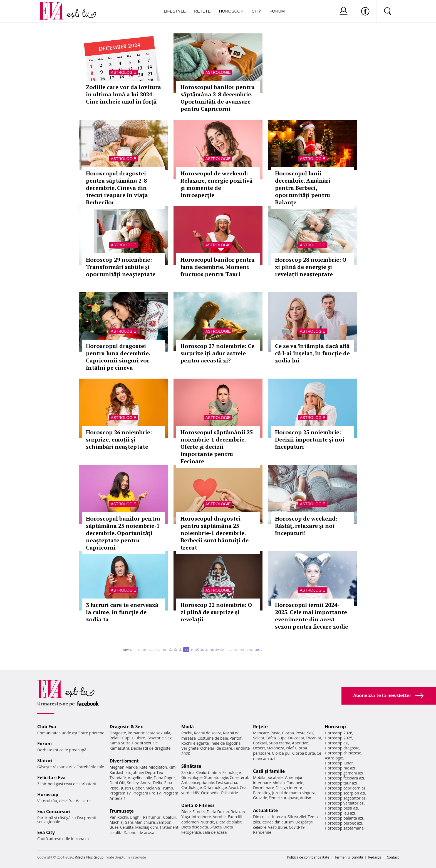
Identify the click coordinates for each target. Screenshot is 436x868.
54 (192, 650)
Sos (310, 733)
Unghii (136, 817)
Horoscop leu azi (340, 813)
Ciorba (288, 733)
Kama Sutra (120, 743)
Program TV (120, 793)
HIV (196, 793)
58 (212, 650)
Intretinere (201, 817)
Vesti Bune (278, 827)
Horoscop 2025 (339, 738)
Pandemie (262, 832)
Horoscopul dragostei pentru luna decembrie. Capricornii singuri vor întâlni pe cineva (118, 357)
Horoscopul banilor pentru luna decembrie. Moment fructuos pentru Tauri (218, 267)
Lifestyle (175, 11)
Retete (202, 11)
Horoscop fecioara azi (344, 778)
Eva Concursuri (54, 811)
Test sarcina (226, 782)
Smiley (133, 783)
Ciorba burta (304, 753)
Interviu (279, 817)
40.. (165, 650)
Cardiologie (192, 787)
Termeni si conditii (349, 857)
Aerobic (220, 817)
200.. (259, 650)
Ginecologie (192, 777)
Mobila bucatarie (268, 777)
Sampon (164, 822)
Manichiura (145, 822)
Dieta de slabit (229, 822)
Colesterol (239, 777)
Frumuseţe (122, 811)
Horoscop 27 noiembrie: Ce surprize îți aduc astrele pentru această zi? (217, 353)
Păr (113, 817)
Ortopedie (210, 793)
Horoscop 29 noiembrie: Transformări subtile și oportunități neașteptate (121, 267)
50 (171, 650)
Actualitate (265, 810)
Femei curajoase (283, 798)
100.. (250, 650)
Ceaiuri (203, 772)
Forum (277, 11)
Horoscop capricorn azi (346, 788)
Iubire (140, 738)
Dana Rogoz (165, 778)
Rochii (123, 817)
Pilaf (290, 748)
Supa (282, 738)
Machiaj (117, 822)
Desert (259, 748)
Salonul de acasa (139, 833)
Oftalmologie (215, 787)
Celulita (127, 827)
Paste (276, 733)
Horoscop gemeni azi (344, 773)
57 (207, 650)
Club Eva (47, 727)
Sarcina (188, 772)
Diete (186, 812)
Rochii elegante (195, 743)
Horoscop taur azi (341, 783)
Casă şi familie (269, 771)
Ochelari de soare (216, 748)
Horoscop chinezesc (343, 753)
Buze (114, 827)
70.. (229, 650)
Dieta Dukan (218, 812)
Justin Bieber (132, 788)
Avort (233, 787)
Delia (158, 783)
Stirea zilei (297, 817)
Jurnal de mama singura (294, 793)
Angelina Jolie (140, 778)
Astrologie (123, 72)
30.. (158, 650)
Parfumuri (152, 817)
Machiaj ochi (146, 827)
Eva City (46, 832)
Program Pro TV (147, 793)
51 (176, 650)
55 (197, 650)
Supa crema (280, 743)
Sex (169, 738)
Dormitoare (264, 788)
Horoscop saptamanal (345, 828)
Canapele (295, 783)
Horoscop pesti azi (341, 808)
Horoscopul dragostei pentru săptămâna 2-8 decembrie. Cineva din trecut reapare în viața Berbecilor (117, 188)
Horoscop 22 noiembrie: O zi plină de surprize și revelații (216, 612)
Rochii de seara (208, 733)
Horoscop (231, 11)
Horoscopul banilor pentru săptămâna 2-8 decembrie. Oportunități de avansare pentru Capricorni (218, 98)
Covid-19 (297, 827)
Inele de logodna (226, 743)
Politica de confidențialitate (308, 857)
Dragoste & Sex (126, 727)
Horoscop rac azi (340, 768)
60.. (223, 650)
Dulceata (296, 738)
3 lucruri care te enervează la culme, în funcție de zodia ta (122, 612)
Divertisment (124, 761)
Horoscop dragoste (342, 748)
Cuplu (128, 738)
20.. (152, 650)
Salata (259, 738)
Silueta (216, 827)
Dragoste (118, 733)
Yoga (186, 817)
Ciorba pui (281, 753)
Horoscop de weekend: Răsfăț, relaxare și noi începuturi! (306, 526)
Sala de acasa (215, 832)
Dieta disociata (195, 827)
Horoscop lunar (339, 763)
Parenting (262, 793)
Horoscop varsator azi (345, 803)
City (256, 11)
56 (202, 650)
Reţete (260, 727)
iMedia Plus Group (89, 857)
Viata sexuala (158, 733)
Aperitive (300, 743)
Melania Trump (159, 788)
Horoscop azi (337, 743)
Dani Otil (117, 783)
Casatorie (155, 738)
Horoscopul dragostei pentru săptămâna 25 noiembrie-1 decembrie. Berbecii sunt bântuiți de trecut (215, 533)
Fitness (199, 812)
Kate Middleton (153, 767)
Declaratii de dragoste (151, 748)
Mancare (261, 733)
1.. (139, 650)
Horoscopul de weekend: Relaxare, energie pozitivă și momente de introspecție (216, 184)
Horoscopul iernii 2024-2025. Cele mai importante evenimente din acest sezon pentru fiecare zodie (312, 616)
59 (217, 650)
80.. (236, 650)
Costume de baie (213, 738)
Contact (393, 857)
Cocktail (260, 743)
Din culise (262, 817)
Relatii (115, 738)
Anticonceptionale (198, 782)
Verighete (190, 748)
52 (181, 650)
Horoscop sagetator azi (346, 798)
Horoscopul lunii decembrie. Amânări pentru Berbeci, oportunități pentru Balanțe (303, 188)
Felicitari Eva (51, 778)
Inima (216, 772)
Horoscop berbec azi (343, 823)
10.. (145, 650)
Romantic (136, 733)
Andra (146, 783)
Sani (129, 822)
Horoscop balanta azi (344, 818)
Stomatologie (216, 777)
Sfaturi (45, 761)
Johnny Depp (143, 772)
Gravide (260, 798)
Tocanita (313, 738)
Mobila (279, 783)
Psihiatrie (230, 793)
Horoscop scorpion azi (345, 793)
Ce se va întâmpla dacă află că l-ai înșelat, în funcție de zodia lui (312, 353)
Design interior (289, 788)
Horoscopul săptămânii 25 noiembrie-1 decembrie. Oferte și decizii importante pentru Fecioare (217, 447)
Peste (301, 733)
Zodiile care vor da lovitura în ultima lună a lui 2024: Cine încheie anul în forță (123, 94)
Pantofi (236, 738)
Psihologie (232, 772)
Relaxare (239, 812)
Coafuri (170, 817)
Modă (188, 727)
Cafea (271, 738)
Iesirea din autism (278, 822)
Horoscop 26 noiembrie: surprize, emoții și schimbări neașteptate (119, 439)
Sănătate (191, 766)
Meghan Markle (124, 767)
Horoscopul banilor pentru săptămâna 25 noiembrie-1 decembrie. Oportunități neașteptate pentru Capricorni (123, 533)
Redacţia (375, 857)
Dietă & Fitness (198, 805)
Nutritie (207, 822)
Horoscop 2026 (339, 733)
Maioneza (275, 748)
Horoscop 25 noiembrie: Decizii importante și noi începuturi (310, 439)
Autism (306, 798)
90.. (243, 650)
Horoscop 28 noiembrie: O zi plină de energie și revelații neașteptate (311, 267)
